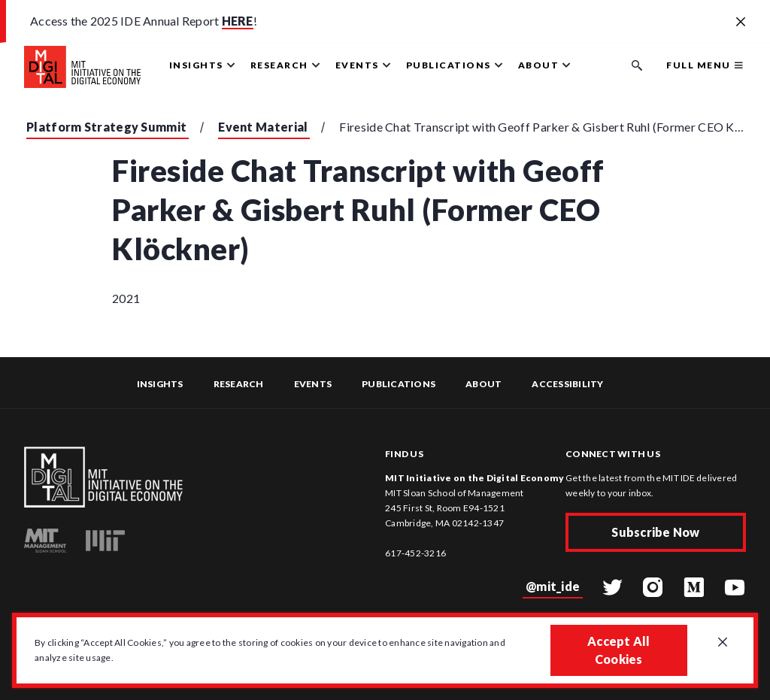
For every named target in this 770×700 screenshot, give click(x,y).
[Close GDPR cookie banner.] (723, 643)
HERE (238, 21)
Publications (399, 384)
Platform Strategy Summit (106, 127)
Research (239, 384)
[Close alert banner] (741, 23)
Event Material (263, 127)
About (484, 384)
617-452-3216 (415, 553)
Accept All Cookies (619, 650)
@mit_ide (553, 586)
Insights (160, 384)
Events (313, 384)
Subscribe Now (655, 532)
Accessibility (567, 384)
